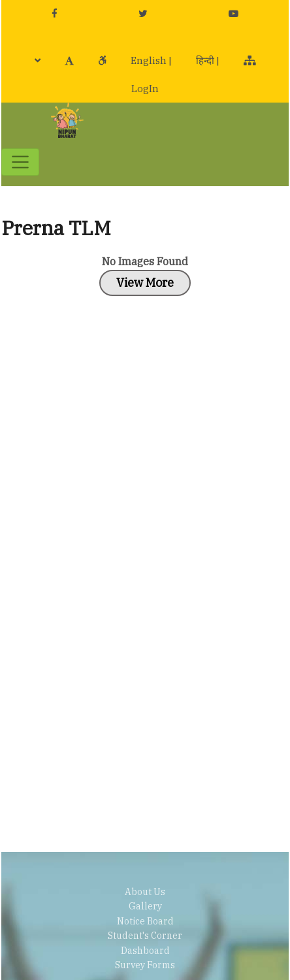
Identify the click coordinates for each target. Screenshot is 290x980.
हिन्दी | (208, 60)
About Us (145, 892)
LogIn (145, 89)
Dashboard (145, 951)
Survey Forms (145, 965)
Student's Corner (145, 936)
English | (151, 60)
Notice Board (145, 921)
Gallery (145, 906)
